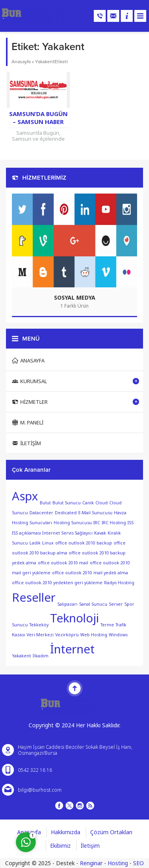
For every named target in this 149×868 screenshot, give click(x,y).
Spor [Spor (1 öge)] (129, 604)
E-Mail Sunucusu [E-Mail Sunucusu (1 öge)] (95, 513)
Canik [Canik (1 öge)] (88, 503)
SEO (138, 863)
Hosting (118, 863)
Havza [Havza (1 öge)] (120, 513)
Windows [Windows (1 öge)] (118, 635)
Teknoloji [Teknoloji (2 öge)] (74, 618)
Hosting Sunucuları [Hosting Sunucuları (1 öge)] (32, 523)
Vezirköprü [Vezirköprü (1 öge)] (67, 635)
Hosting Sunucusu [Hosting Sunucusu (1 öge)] (73, 523)
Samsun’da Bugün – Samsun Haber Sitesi (38, 122)
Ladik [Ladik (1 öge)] (35, 543)
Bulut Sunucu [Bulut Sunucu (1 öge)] (67, 503)
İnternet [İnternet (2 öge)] (72, 649)
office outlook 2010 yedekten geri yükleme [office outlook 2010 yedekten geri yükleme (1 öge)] (57, 583)
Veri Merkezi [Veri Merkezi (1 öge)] (40, 635)
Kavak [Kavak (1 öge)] (100, 533)
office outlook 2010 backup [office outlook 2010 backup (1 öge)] (84, 543)
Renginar (91, 863)
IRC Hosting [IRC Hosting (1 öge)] (114, 523)
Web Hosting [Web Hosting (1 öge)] (94, 635)
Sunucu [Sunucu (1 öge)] (20, 625)
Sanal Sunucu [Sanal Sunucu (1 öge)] (93, 604)
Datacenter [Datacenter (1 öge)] (41, 513)
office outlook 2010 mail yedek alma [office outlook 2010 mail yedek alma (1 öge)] (90, 573)
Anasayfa (21, 62)
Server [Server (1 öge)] (116, 604)
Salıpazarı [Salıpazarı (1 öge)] (67, 604)
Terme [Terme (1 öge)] (107, 625)
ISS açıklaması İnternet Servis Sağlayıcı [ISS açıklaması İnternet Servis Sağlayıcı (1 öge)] (52, 533)
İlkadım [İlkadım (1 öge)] (41, 656)
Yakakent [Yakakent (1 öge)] (21, 656)
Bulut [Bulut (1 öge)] (45, 503)
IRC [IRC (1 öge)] (97, 523)
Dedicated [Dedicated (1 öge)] (66, 513)
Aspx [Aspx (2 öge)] (25, 496)
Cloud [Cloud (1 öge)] (102, 503)
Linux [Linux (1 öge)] (48, 543)
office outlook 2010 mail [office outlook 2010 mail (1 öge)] (63, 563)
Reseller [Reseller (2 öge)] (34, 597)
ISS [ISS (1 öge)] (131, 523)
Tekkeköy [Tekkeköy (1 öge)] (39, 625)
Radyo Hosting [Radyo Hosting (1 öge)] (119, 583)
